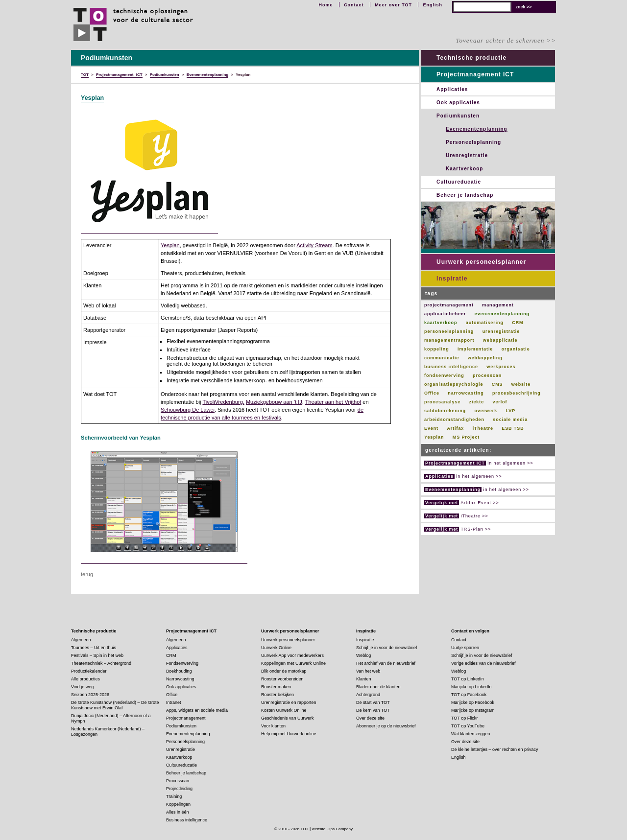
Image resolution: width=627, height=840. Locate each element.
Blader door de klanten (378, 687)
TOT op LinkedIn (468, 679)
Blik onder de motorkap (284, 671)
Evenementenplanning (477, 129)
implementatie (475, 349)
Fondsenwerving (182, 663)
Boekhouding (179, 671)
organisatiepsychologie (454, 384)
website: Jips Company (332, 829)
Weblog (363, 655)
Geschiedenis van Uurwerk (288, 718)
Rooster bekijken (277, 695)
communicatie (442, 358)
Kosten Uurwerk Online (284, 710)
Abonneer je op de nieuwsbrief (386, 726)
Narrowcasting (180, 679)
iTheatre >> (456, 516)
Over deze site (370, 718)
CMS (497, 384)
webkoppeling (485, 358)
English (433, 5)
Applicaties (452, 89)
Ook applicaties (458, 103)
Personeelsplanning (473, 142)
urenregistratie (501, 331)
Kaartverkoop (464, 169)
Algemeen (81, 640)
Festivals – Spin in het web (97, 655)
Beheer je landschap (465, 195)
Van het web (368, 671)
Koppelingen (178, 804)
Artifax (455, 428)
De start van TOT (373, 702)
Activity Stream (314, 245)
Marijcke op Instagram (473, 710)
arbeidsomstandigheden (454, 420)
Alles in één (178, 812)
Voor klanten (273, 726)
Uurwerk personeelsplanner (481, 262)
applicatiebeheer (445, 314)
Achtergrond (368, 695)
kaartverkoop (441, 323)
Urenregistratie (467, 155)
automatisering (485, 323)
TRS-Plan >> (458, 529)
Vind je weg (82, 687)
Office (432, 393)
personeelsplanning (449, 331)
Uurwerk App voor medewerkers (292, 655)
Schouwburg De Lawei (188, 410)
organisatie (516, 349)
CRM (518, 323)
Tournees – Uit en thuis (94, 648)
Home (326, 5)
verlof (500, 402)
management (498, 305)
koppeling (437, 349)
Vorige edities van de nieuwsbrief (483, 663)
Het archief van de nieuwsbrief (386, 663)
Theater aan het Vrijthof (333, 402)
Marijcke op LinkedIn (471, 687)
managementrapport (449, 340)
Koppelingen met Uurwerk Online (293, 663)
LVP (511, 411)
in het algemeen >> (479, 463)
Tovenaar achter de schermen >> (506, 40)
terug (87, 574)
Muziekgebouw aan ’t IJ (274, 402)
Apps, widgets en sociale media (197, 710)
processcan (487, 375)
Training (174, 796)
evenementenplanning (502, 314)
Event (431, 428)
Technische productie (471, 58)
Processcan (178, 781)
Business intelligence (187, 820)
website (521, 384)
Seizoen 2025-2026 (90, 695)
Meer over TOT (393, 5)
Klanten (364, 679)
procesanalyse (442, 402)
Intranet (174, 702)
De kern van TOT (373, 710)
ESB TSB (513, 428)
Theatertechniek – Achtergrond (101, 663)
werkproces (501, 367)
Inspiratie (452, 279)
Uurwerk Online (276, 648)
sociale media (510, 420)
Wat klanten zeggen (470, 734)
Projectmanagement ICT (475, 74)
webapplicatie (500, 340)
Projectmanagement (186, 718)
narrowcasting (466, 393)
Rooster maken (276, 687)
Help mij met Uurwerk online (289, 734)
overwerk (486, 411)
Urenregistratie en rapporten (289, 702)
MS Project (466, 437)
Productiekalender (89, 671)
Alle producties (85, 679)
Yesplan (92, 98)
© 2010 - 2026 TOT (291, 829)
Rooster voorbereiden (282, 679)
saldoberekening (445, 411)
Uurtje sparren (465, 648)
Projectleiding (179, 789)
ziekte (477, 402)
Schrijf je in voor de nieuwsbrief (387, 648)
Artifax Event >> (462, 503)
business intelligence (451, 367)
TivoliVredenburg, (223, 402)
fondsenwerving (444, 375)
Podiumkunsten (458, 116)
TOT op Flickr (464, 718)
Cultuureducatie (459, 182)
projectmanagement (449, 305)
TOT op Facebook (469, 695)
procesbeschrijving (517, 393)
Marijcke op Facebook (473, 702)
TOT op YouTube (468, 726)
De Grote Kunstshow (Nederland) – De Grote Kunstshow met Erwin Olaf (115, 705)
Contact (354, 5)
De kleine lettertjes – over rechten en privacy (495, 749)
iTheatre (483, 428)
